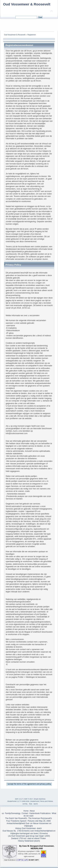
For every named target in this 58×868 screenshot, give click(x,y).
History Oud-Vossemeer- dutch (28, 828)
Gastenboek (34, 813)
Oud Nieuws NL (9, 831)
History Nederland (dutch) (29, 841)
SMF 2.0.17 (19, 799)
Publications (45, 813)
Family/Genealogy (13, 813)
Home (26, 811)
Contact (25, 813)
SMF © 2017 (28, 799)
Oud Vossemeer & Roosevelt (27, 4)
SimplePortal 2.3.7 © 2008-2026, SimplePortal (23, 801)
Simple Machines (40, 799)
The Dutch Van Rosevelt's (16, 818)
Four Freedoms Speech (16, 821)
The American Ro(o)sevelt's (40, 818)
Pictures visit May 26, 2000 (39, 821)
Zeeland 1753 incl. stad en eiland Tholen (28, 838)
